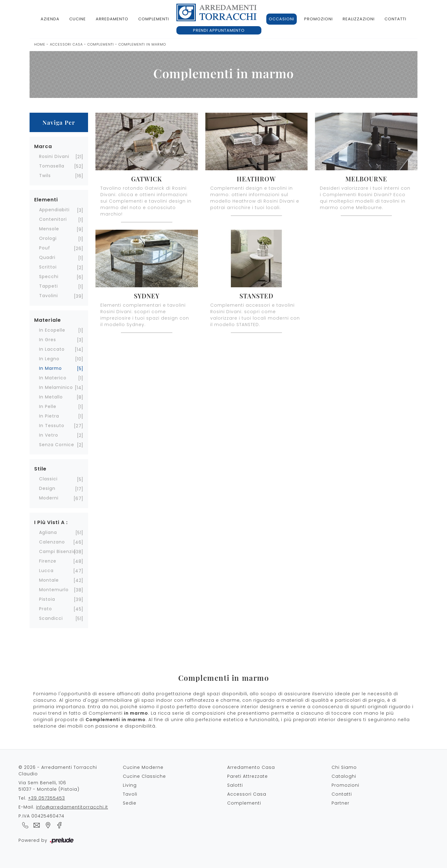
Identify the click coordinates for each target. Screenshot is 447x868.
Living (130, 785)
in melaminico (56, 387)
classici (48, 479)
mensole (49, 229)
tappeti (48, 286)
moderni (49, 498)
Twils (45, 176)
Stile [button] (40, 469)
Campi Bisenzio (58, 551)
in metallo (51, 397)
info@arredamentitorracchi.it (72, 807)
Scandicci (51, 618)
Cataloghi (344, 776)
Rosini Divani (54, 156)
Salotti (235, 785)
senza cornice (57, 445)
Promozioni (318, 19)
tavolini (48, 296)
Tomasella (52, 166)
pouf (45, 248)
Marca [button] (43, 146)
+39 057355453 (46, 798)
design (47, 488)
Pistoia (47, 599)
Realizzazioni (359, 19)
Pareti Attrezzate (248, 776)
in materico (53, 378)
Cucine (78, 19)
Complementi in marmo (142, 44)
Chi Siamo (344, 767)
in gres (48, 340)
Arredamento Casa (251, 767)
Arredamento (112, 19)
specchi (49, 277)
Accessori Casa (66, 44)
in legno (49, 359)
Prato (46, 609)
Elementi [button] (46, 200)
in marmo (50, 368)
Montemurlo (54, 590)
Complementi (154, 19)
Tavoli (130, 794)
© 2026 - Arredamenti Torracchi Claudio (58, 771)
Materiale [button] (48, 320)
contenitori (53, 219)
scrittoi (48, 267)
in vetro (49, 435)
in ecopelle (52, 330)
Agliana (48, 532)
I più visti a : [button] (51, 522)
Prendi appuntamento (219, 30)
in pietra (49, 416)
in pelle (48, 406)
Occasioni (282, 19)
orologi (48, 238)
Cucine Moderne (143, 767)
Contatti (395, 19)
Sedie (130, 803)
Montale (49, 580)
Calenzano (52, 542)
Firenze (48, 561)
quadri (47, 257)
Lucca (46, 571)
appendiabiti (54, 210)
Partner (340, 803)
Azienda (50, 19)
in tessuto (52, 426)
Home (40, 44)
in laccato (52, 349)
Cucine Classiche (144, 776)
